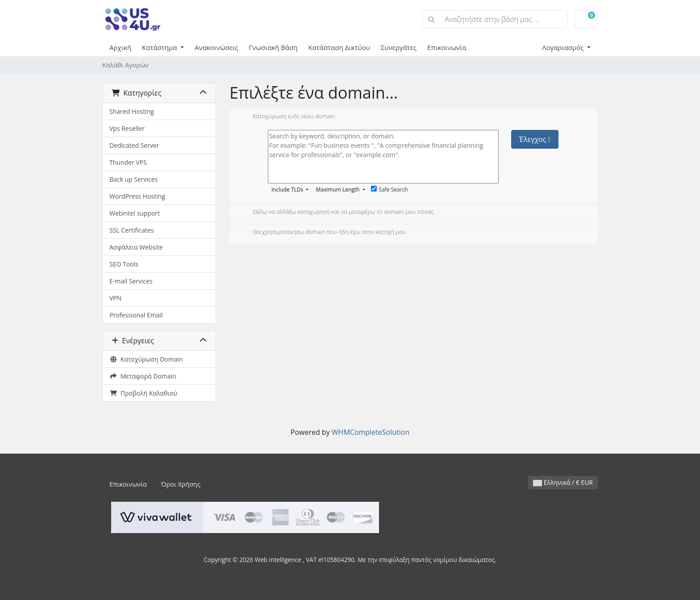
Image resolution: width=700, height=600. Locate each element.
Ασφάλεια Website (136, 247)
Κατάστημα (160, 47)
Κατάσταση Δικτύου (339, 47)
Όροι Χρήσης (181, 484)
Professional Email (136, 315)
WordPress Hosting (137, 196)
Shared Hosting (132, 111)
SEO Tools (124, 264)
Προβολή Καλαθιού (143, 393)
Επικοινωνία (447, 47)
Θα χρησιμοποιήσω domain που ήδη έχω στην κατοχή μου (322, 233)
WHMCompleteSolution (371, 432)
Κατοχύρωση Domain (146, 359)
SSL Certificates (131, 230)
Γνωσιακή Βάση (273, 47)
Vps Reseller (127, 128)
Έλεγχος (535, 139)
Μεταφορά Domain (143, 376)
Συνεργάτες (399, 47)
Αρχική (120, 47)
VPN (115, 298)
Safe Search (390, 190)
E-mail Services (131, 281)
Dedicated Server (134, 145)
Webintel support (135, 213)
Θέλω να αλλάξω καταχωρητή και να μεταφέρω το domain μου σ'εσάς (336, 212)
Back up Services (133, 179)
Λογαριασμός (564, 47)
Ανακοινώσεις (216, 47)
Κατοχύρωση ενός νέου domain (287, 117)
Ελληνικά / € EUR (563, 482)
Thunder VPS (128, 162)
